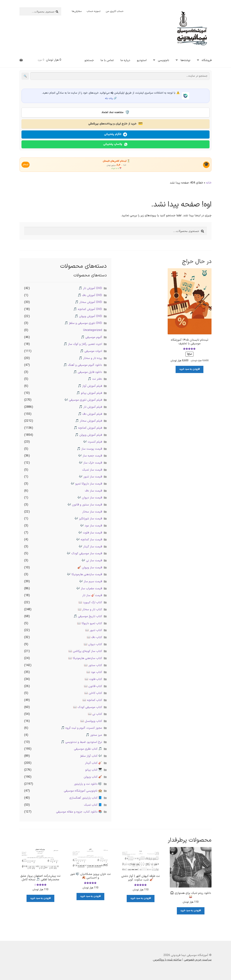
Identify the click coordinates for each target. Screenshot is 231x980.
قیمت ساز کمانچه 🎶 (89, 539)
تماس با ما (107, 60)
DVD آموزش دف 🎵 (90, 295)
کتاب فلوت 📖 (93, 679)
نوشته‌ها (185, 60)
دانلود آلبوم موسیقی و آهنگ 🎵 (83, 364)
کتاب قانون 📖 (93, 686)
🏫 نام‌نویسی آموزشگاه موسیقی (83, 790)
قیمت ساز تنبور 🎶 (90, 476)
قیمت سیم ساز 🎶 (91, 581)
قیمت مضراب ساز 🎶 (89, 588)
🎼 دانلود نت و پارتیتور (88, 783)
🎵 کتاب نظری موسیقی (88, 748)
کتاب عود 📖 (94, 671)
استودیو (142, 60)
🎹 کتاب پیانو (94, 769)
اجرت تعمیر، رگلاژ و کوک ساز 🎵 (83, 343)
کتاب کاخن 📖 (93, 692)
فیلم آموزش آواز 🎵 (90, 385)
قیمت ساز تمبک (92, 469)
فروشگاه (207, 60)
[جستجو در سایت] (120, 76)
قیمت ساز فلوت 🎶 (90, 532)
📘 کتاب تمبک (93, 804)
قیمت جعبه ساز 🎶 (90, 455)
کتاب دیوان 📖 (93, 644)
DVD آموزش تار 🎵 (90, 288)
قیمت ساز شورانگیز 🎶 (88, 518)
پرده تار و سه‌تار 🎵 (90, 357)
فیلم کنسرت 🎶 (93, 441)
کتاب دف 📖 (94, 637)
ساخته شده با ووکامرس (167, 959)
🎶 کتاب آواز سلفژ (91, 755)
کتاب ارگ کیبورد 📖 (90, 602)
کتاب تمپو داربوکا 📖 (90, 623)
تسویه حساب (94, 11)
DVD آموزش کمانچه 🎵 (88, 309)
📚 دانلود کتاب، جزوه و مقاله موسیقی (79, 811)
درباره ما (125, 60)
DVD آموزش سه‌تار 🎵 (88, 301)
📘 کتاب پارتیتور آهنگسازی (86, 797)
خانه (209, 182)
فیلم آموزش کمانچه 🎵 (88, 427)
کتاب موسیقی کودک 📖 (88, 707)
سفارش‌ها (77, 11)
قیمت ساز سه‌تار (92, 511)
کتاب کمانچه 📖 (92, 699)
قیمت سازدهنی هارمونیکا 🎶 (84, 574)
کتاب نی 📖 (95, 713)
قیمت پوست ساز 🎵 (89, 448)
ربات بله (109, 98)
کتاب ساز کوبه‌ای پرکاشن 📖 (85, 651)
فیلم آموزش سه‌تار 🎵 (89, 420)
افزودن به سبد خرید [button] (189, 369)
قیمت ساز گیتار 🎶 (90, 546)
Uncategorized (93, 329)
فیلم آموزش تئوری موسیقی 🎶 (83, 399)
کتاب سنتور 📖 (93, 665)
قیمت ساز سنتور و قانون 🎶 (85, 504)
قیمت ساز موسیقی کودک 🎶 (84, 553)
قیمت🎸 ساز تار (92, 595)
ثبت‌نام (27, 164)
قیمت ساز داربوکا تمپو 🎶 (86, 483)
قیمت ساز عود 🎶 (91, 525)
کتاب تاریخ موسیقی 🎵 (88, 616)
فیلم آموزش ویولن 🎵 (88, 434)
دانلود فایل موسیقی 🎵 (88, 371)
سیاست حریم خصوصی (198, 959)
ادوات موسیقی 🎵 (91, 350)
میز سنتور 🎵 (94, 734)
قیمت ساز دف (93, 490)
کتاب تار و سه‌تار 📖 (90, 609)
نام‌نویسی (164, 60)
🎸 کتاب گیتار (93, 762)
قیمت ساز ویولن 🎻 (90, 567)
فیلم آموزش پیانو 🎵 (89, 392)
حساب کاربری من (115, 11)
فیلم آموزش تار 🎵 (90, 406)
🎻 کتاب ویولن (93, 776)
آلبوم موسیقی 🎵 (91, 337)
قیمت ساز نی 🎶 (92, 560)
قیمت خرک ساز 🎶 (90, 462)
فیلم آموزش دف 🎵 (90, 413)
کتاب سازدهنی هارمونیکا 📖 (85, 658)
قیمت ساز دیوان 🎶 (90, 497)
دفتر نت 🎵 (95, 378)
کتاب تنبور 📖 (94, 630)
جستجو (89, 60)
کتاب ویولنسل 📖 (91, 720)
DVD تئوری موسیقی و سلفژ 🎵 (83, 322)
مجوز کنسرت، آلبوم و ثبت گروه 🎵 (81, 727)
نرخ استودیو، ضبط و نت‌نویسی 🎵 (81, 741)
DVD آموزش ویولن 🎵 (88, 316)
